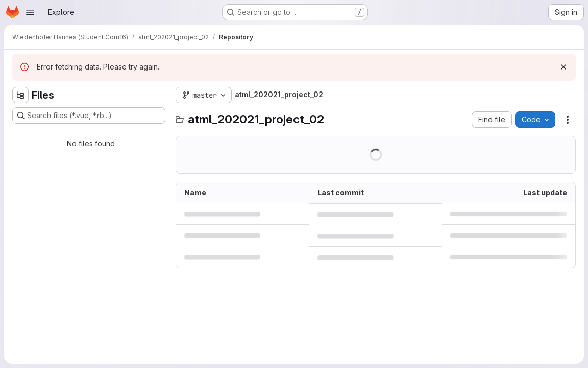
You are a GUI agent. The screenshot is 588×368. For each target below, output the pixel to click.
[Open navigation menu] (30, 12)
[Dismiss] (563, 67)
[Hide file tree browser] (20, 95)
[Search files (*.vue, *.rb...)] (89, 116)
